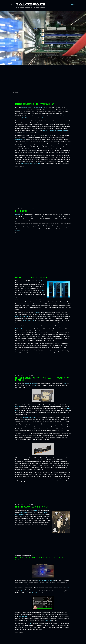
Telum (64, 384)
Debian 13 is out (19, 215)
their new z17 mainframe (31, 384)
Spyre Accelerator (27, 283)
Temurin (23, 591)
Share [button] (16, 166)
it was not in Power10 (28, 320)
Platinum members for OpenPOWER (60, 349)
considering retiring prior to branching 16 (34, 108)
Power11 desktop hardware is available (30, 163)
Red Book (42, 290)
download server (44, 117)
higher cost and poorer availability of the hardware (54, 130)
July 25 (40, 281)
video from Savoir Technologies (46, 580)
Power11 (18, 407)
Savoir (31, 623)
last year (34, 385)
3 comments (21, 232)
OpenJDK (35, 593)
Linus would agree (23, 616)
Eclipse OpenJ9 (29, 591)
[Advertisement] (43, 78)
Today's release (23, 512)
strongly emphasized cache (30, 417)
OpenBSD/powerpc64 (21, 139)
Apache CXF (48, 620)
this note (55, 226)
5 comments (21, 632)
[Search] (73, 4)
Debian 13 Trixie (22, 211)
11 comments (21, 166)
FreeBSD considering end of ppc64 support (35, 104)
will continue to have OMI (22, 316)
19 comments (21, 356)
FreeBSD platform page (28, 117)
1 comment (21, 536)
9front (36, 510)
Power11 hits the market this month (32, 277)
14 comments (21, 485)
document (37, 312)
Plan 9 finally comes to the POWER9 (31, 507)
